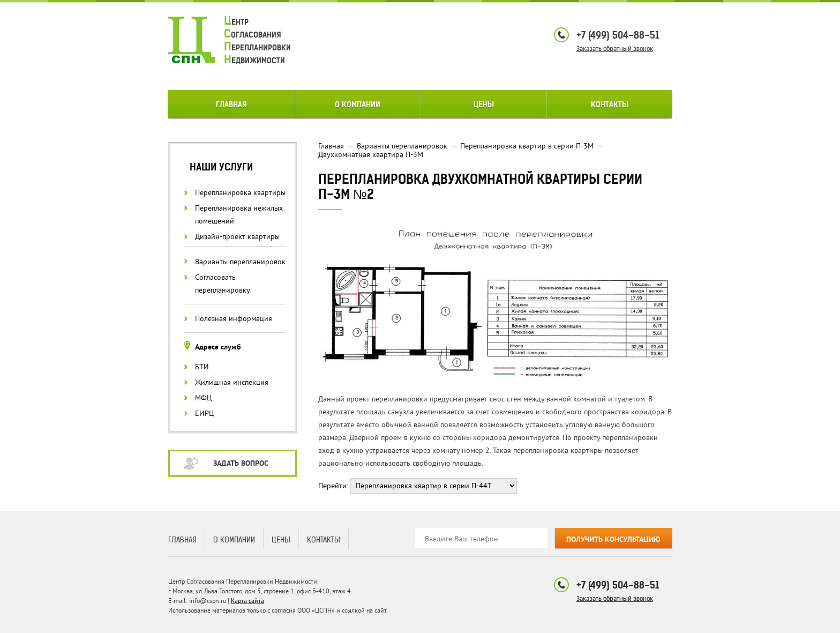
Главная (231, 105)
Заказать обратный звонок (615, 49)
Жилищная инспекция (232, 382)
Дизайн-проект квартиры (237, 237)
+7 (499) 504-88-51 (618, 35)
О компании (358, 105)
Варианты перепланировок (240, 262)
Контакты (610, 105)
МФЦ (204, 398)
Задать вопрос (241, 464)
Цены (484, 105)
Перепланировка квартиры (240, 193)
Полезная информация (234, 319)
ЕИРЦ (205, 414)
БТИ (202, 367)
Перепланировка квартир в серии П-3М (527, 146)
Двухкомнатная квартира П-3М (371, 155)
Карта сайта (247, 601)
